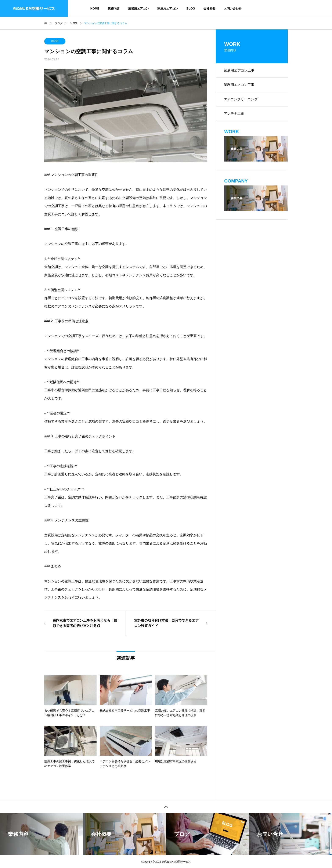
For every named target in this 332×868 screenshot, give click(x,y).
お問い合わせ (233, 8)
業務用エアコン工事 (239, 85)
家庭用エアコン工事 (239, 71)
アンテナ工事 (234, 115)
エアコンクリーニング (241, 100)
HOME (95, 8)
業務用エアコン (138, 8)
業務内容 (114, 8)
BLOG (191, 8)
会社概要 (209, 8)
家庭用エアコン (168, 8)
